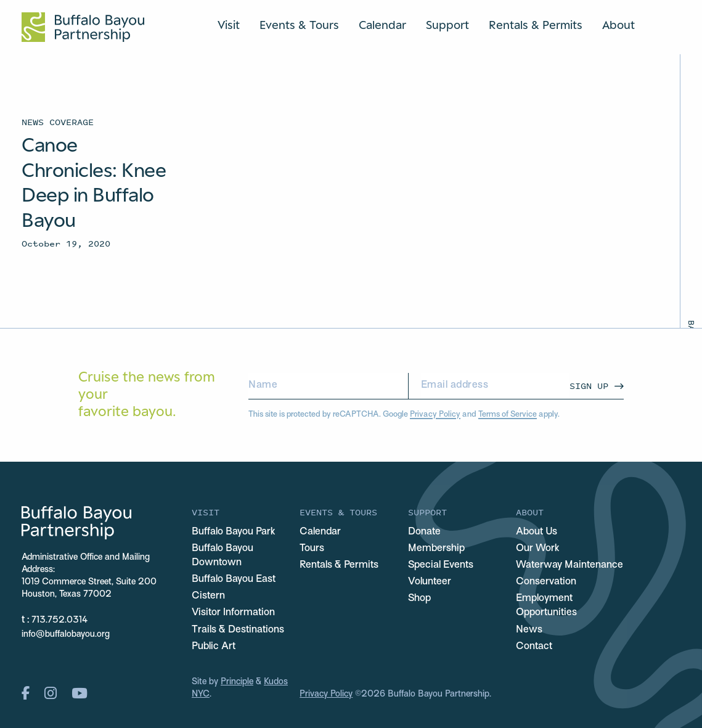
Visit (229, 25)
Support (447, 25)
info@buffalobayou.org (66, 635)
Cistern (208, 596)
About (618, 25)
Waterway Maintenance (569, 565)
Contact (534, 647)
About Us (537, 532)
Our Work (537, 549)
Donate (424, 532)
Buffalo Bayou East (234, 579)
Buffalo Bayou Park (233, 532)
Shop (419, 599)
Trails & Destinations (238, 630)
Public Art (214, 647)
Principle (237, 682)
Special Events (441, 565)
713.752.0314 (59, 620)
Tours (312, 549)
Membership (436, 549)
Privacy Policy (435, 415)
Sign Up (589, 386)
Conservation (546, 582)
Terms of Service (508, 415)
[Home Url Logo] (83, 27)
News (529, 630)
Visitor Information (233, 613)
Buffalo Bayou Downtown (222, 556)
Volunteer (430, 582)
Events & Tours (299, 25)
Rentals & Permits (536, 25)
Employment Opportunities (546, 606)
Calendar (382, 25)
